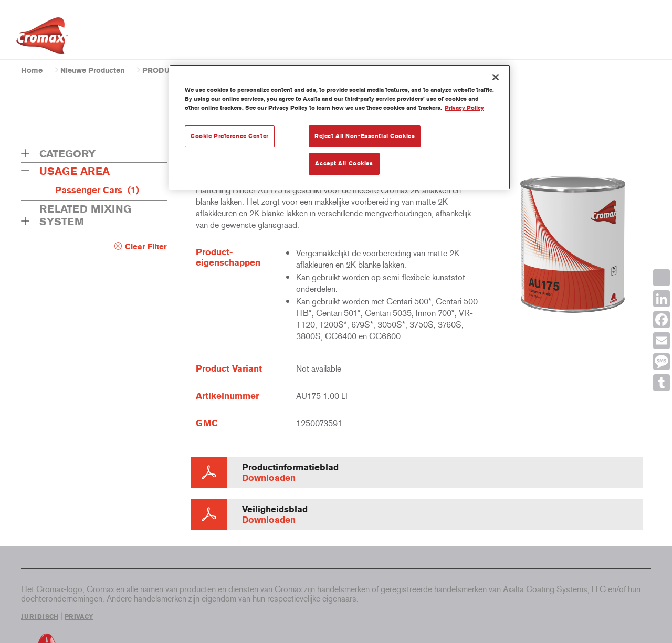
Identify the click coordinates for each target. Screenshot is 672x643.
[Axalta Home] (42, 38)
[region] (340, 127)
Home (32, 71)
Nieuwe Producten (92, 71)
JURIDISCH (40, 617)
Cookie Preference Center (230, 136)
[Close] (496, 77)
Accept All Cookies (344, 163)
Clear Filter (146, 247)
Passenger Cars (97, 190)
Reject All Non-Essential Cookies (365, 136)
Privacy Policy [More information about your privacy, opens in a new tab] (464, 108)
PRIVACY (79, 617)
